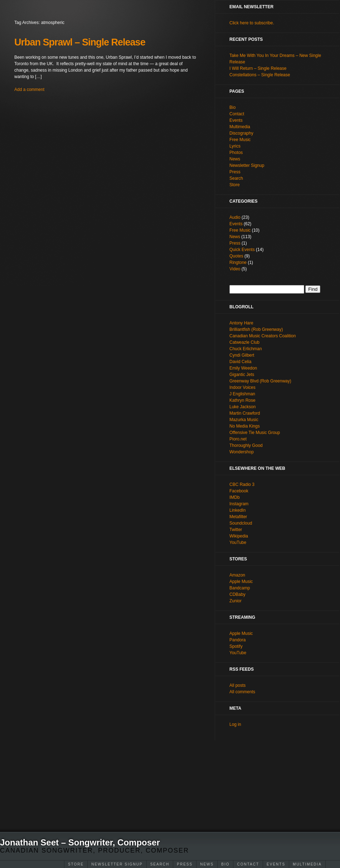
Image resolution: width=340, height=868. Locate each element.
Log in (235, 724)
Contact (248, 864)
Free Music (240, 140)
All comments (242, 692)
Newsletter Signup (117, 864)
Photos (236, 153)
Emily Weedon (243, 368)
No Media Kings (245, 426)
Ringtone (238, 262)
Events (276, 864)
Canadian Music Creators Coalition (263, 336)
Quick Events (242, 250)
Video (235, 269)
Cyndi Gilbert (242, 355)
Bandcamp (240, 588)
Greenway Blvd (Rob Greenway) (260, 381)
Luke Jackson (242, 407)
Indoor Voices (242, 387)
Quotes (236, 256)
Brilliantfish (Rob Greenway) (256, 329)
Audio (235, 217)
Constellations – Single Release (260, 75)
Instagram (239, 504)
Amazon (237, 575)
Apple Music (241, 582)
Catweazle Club (244, 342)
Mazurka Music (244, 420)
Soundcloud (241, 523)
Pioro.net (238, 439)
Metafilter (238, 517)
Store (76, 864)
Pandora (237, 640)
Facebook (239, 491)
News (207, 864)
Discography (241, 133)
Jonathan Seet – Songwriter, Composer (80, 842)
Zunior (235, 601)
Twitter (236, 530)
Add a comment (29, 90)
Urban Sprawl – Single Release (80, 42)
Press (185, 864)
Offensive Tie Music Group (255, 433)
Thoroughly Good (246, 445)
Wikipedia (239, 536)
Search (160, 864)
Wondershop (242, 452)
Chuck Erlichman (246, 349)
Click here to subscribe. (252, 23)
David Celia (240, 362)
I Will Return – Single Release (258, 68)
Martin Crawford (245, 413)
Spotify (236, 646)
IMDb (235, 497)
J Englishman (242, 394)
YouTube (238, 542)
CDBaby (237, 594)
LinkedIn (237, 510)
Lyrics (235, 146)
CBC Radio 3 (242, 484)
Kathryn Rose (242, 400)
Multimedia (307, 864)
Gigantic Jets (242, 375)
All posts (237, 685)
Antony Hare (241, 323)
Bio (225, 864)
